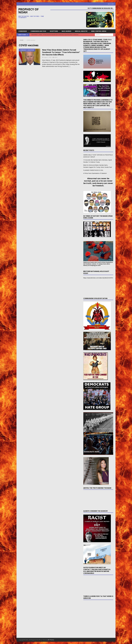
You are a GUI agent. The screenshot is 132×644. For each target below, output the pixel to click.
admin (56, 57)
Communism (23, 31)
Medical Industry (81, 31)
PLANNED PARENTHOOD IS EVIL (93, 170)
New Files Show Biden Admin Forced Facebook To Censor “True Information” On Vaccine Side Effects (61, 52)
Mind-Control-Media (99, 31)
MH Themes (51, 640)
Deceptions (54, 31)
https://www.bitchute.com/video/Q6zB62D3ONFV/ (98, 278)
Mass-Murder (66, 31)
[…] (69, 66)
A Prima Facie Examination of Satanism (95, 173)
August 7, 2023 (48, 57)
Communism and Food (38, 31)
